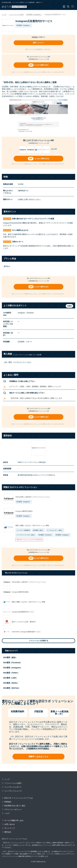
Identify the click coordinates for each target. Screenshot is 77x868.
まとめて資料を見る (41, 65)
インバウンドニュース (13, 791)
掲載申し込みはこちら (38, 757)
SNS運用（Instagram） (24, 502)
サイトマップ (10, 828)
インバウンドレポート (13, 787)
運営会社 (8, 832)
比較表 (69, 306)
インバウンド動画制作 (23, 530)
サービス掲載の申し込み (14, 820)
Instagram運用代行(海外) (24, 511)
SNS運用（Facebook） (46, 535)
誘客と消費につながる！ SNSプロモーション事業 (32, 526)
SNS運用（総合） (38, 530)
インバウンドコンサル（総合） (26, 535)
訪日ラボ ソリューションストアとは (19, 798)
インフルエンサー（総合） (55, 530)
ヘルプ (7, 813)
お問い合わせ (10, 824)
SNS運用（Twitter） (11, 673)
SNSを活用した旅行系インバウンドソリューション (33, 497)
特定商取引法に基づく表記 (15, 806)
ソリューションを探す (13, 783)
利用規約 (35, 37)
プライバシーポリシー (13, 809)
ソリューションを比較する (38, 641)
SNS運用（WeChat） (12, 688)
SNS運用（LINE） (10, 678)
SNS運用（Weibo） (11, 683)
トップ (7, 779)
